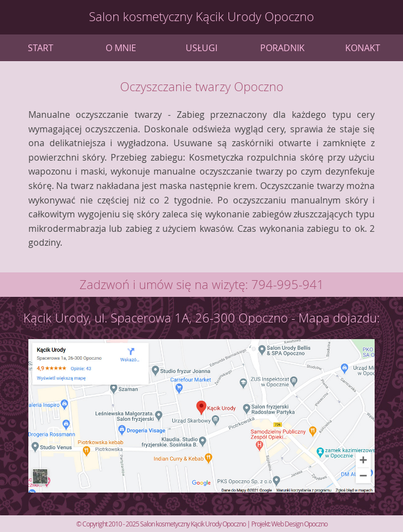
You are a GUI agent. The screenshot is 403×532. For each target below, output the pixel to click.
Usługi (201, 48)
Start (41, 48)
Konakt (363, 48)
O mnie (121, 48)
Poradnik (282, 48)
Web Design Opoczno (299, 524)
